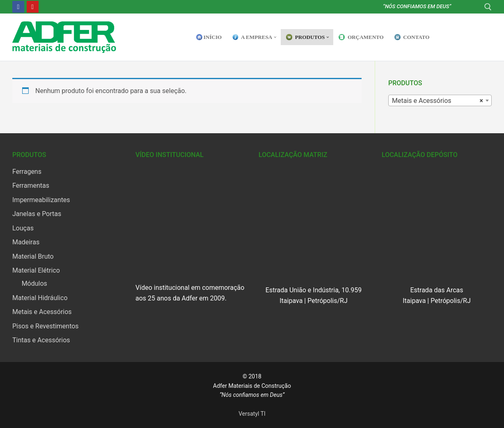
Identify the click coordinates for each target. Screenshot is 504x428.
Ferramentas (31, 186)
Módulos (34, 283)
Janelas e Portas (37, 214)
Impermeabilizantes (41, 200)
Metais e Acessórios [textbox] (438, 101)
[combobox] (440, 100)
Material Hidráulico (40, 298)
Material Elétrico (36, 270)
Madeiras (26, 242)
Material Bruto (33, 256)
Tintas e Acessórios (41, 340)
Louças (23, 228)
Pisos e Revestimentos (46, 326)
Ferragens (27, 172)
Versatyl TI (252, 414)
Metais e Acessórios (42, 312)
